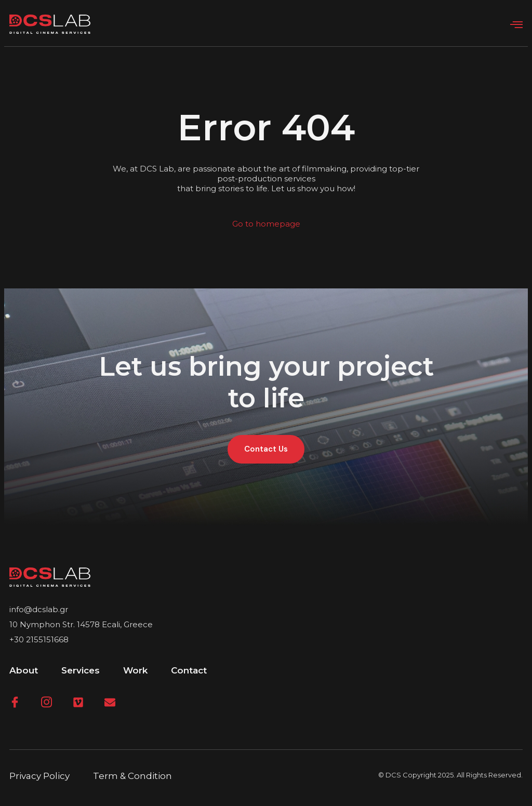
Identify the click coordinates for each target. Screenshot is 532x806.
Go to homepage (266, 224)
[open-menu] (516, 25)
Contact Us (266, 449)
